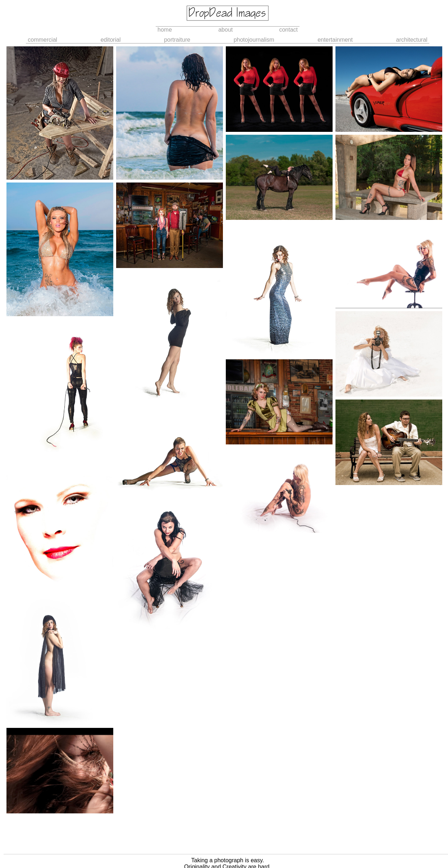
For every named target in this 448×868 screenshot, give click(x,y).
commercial (42, 40)
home (165, 30)
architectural (412, 40)
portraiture (177, 40)
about (225, 30)
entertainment (335, 40)
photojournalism (254, 40)
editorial (111, 40)
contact (288, 30)
